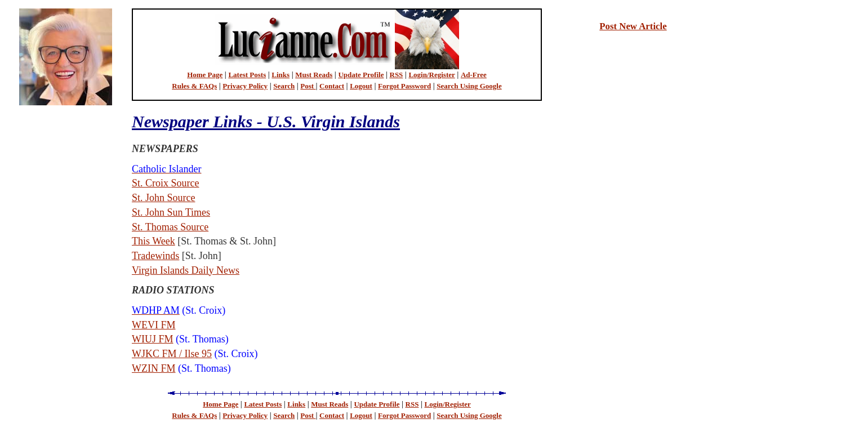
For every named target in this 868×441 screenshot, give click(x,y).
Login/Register (431, 75)
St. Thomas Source (170, 227)
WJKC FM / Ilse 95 (172, 354)
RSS (397, 75)
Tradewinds (155, 256)
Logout (361, 86)
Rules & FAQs (194, 86)
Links (281, 75)
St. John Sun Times (171, 212)
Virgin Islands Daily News (186, 270)
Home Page (205, 75)
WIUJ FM (153, 339)
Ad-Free (474, 75)
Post (308, 86)
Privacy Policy (245, 86)
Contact (332, 86)
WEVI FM (154, 325)
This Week (153, 241)
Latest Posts (247, 75)
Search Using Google (469, 86)
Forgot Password (404, 86)
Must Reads (314, 75)
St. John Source (164, 198)
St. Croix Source (166, 183)
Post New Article (633, 26)
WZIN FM (154, 368)
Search (284, 86)
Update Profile (361, 75)
